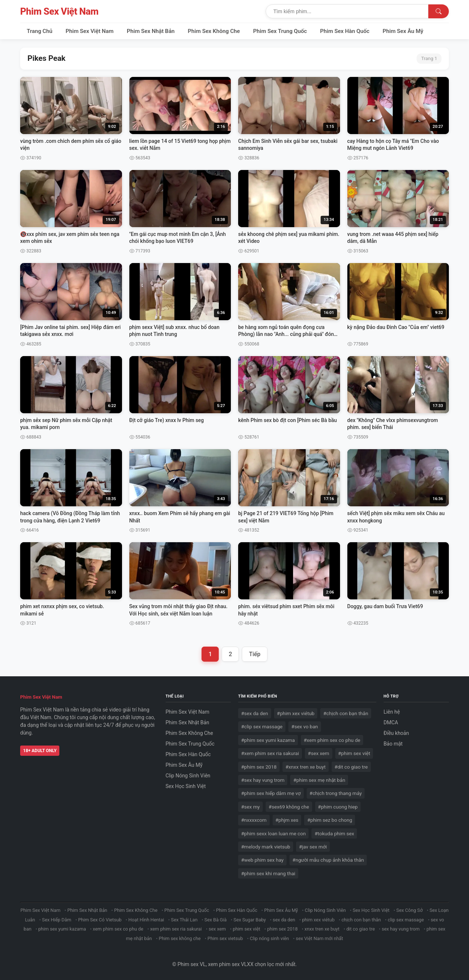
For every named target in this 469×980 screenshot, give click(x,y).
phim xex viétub (318, 920)
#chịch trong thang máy (336, 793)
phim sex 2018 (282, 929)
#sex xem (318, 753)
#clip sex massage (262, 726)
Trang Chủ (40, 31)
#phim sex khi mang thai (268, 873)
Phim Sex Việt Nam (59, 11)
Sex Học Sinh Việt (186, 786)
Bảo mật (393, 744)
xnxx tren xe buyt (322, 929)
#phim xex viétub (296, 713)
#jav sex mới (313, 847)
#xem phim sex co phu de (332, 740)
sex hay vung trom (401, 929)
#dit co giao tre (351, 767)
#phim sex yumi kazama (268, 740)
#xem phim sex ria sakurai (270, 753)
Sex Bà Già (216, 920)
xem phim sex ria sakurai (176, 929)
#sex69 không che (289, 807)
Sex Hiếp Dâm (57, 920)
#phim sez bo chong (330, 820)
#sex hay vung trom (263, 780)
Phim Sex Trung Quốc (280, 31)
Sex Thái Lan (184, 920)
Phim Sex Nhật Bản (151, 31)
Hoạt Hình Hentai (146, 920)
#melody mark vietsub (266, 847)
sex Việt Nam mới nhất (319, 938)
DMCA (391, 722)
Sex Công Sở (410, 910)
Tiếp (254, 654)
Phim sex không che (180, 938)
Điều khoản (396, 733)
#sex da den (255, 713)
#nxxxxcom (254, 820)
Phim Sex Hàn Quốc (345, 31)
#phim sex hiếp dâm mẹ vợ (271, 793)
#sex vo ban (305, 726)
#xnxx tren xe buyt (306, 767)
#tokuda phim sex (334, 833)
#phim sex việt (354, 753)
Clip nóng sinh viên (269, 938)
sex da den (284, 920)
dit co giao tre (361, 929)
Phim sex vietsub (225, 938)
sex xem (217, 929)
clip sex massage (406, 920)
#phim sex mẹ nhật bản (319, 780)
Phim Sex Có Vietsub (100, 920)
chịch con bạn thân (361, 920)
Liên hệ (392, 712)
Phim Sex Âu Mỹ (403, 31)
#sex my (250, 807)
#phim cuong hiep (338, 807)
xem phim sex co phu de (118, 929)
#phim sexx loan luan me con (273, 833)
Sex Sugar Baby (250, 920)
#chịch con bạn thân (346, 713)
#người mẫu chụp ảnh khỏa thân (328, 860)
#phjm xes (287, 820)
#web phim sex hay (262, 860)
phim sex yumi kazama (62, 929)
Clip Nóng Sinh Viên (188, 776)
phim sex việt (246, 929)
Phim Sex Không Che (214, 31)
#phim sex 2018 (259, 767)
